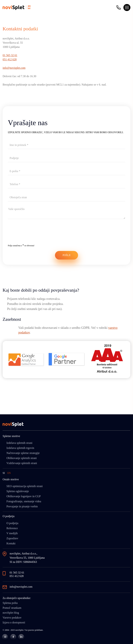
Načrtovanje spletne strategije (23, 453)
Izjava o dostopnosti (14, 622)
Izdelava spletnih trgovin (20, 448)
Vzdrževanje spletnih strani (22, 463)
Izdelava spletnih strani (19, 443)
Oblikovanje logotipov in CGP (24, 496)
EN (9, 473)
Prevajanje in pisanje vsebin (22, 506)
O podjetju (12, 523)
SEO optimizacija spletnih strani (25, 486)
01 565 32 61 (10, 55)
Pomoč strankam (12, 608)
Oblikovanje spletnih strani (22, 458)
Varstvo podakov (12, 618)
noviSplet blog (11, 613)
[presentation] (34, 234)
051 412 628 (10, 59)
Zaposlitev (12, 538)
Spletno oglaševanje (18, 491)
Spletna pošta (10, 603)
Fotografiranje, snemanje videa (24, 501)
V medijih (12, 533)
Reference (12, 528)
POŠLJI (66, 255)
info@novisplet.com (14, 68)
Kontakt (11, 543)
